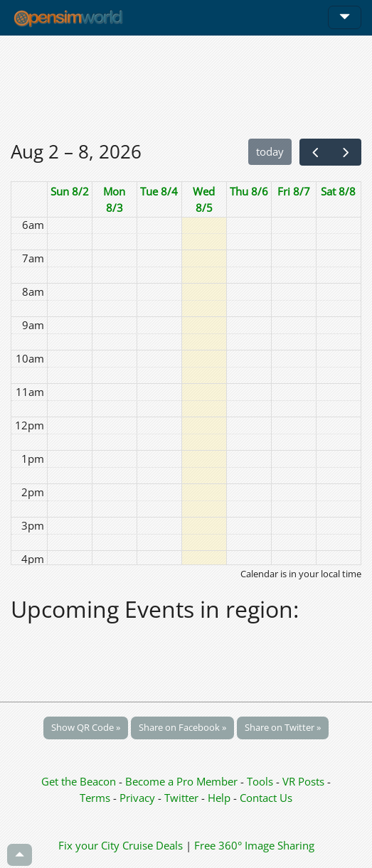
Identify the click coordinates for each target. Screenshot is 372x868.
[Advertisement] (186, 87)
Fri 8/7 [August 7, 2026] (294, 191)
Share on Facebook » (182, 727)
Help (219, 798)
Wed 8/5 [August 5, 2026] (204, 199)
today (270, 151)
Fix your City (89, 845)
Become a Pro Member (183, 781)
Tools (261, 781)
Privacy (137, 798)
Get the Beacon (79, 781)
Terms (96, 798)
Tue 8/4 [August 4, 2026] (159, 191)
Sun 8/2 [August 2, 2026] (70, 191)
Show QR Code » (86, 727)
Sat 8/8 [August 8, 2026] (338, 191)
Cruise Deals (153, 845)
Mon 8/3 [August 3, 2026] (114, 199)
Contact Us (266, 798)
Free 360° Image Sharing (254, 845)
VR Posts (305, 781)
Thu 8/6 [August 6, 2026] (249, 191)
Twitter (181, 798)
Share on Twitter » (283, 727)
